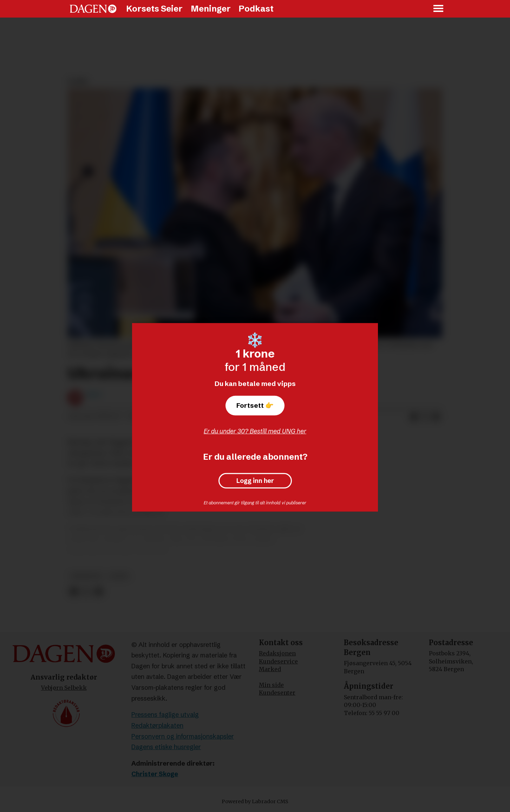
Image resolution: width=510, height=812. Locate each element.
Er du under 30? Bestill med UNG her (255, 431)
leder (119, 576)
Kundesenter (277, 693)
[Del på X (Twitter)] (425, 417)
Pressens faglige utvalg (165, 715)
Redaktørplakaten (157, 725)
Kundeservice (278, 661)
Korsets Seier (154, 9)
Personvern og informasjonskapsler (183, 736)
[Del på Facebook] (414, 417)
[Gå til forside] (93, 9)
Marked (270, 669)
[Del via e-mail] (436, 417)
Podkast (256, 9)
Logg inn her (255, 481)
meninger (86, 576)
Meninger (211, 9)
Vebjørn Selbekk (64, 688)
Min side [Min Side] (271, 685)
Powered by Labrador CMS (255, 801)
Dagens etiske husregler (166, 747)
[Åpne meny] (439, 9)
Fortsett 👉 (255, 405)
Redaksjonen (277, 653)
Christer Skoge (155, 774)
